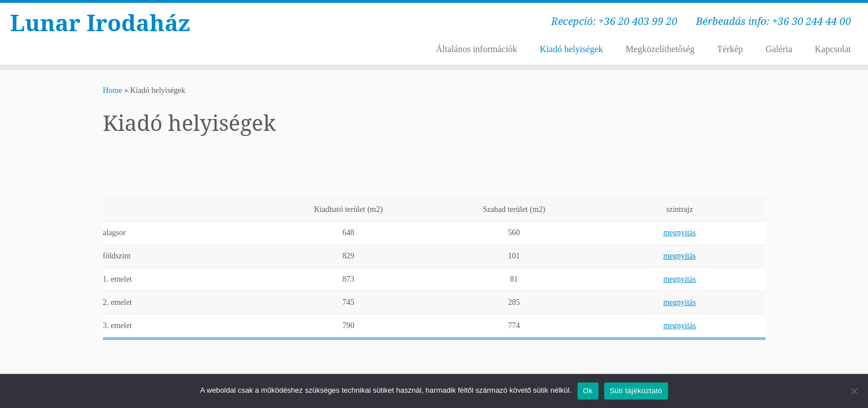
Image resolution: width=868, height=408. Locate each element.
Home (113, 90)
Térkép (730, 49)
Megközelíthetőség (660, 49)
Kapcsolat (833, 49)
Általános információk (477, 49)
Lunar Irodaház (100, 23)
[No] (854, 391)
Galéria (779, 49)
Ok (588, 391)
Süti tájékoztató (636, 391)
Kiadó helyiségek (571, 49)
